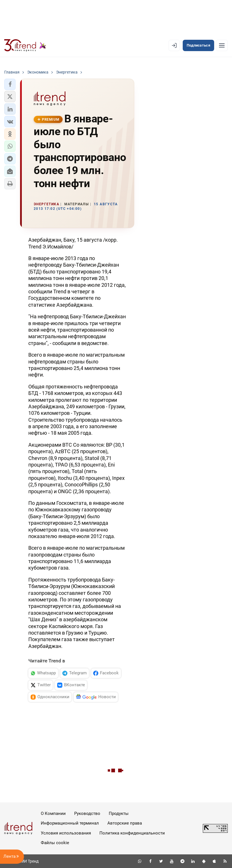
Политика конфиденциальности (132, 833)
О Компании (53, 813)
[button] (10, 84)
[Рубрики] (222, 45)
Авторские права (125, 823)
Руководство (87, 813)
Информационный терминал (70, 823)
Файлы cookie (55, 843)
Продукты (119, 813)
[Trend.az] (25, 45)
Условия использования (66, 833)
